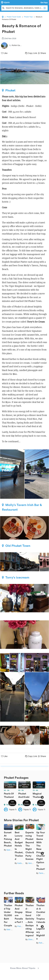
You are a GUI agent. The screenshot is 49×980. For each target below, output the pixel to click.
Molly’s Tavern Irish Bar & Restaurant (22, 507)
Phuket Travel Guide (14, 17)
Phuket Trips (28, 17)
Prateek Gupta (23, 926)
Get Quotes (12, 803)
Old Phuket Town (16, 546)
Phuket (9, 90)
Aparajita (10, 850)
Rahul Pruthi (44, 943)
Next (42, 797)
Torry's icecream (16, 577)
